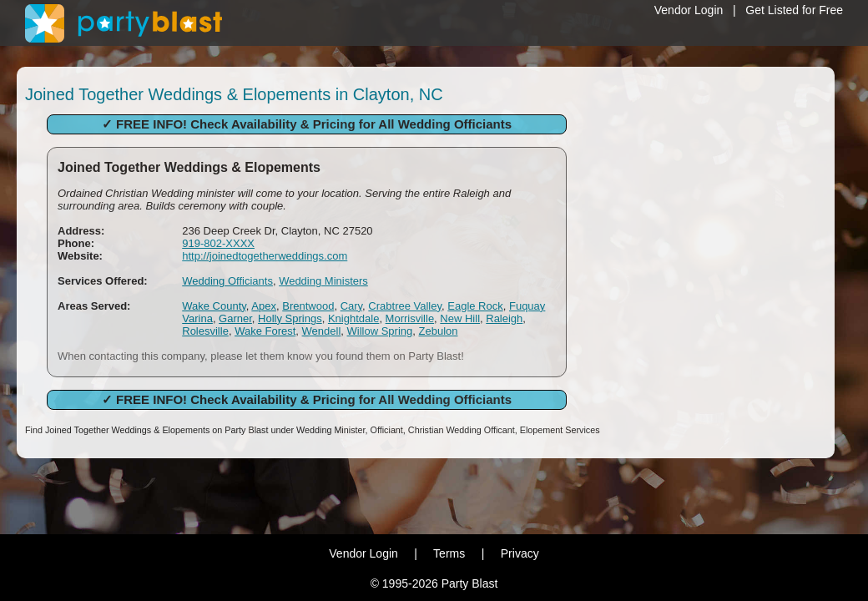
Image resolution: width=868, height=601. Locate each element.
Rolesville (205, 331)
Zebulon (439, 331)
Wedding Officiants (227, 281)
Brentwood (308, 306)
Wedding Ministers (323, 281)
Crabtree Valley (405, 306)
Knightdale (353, 318)
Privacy (520, 553)
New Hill (460, 318)
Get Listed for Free (794, 10)
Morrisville (410, 318)
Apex (264, 306)
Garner (235, 318)
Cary (351, 306)
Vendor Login (689, 10)
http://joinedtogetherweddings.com (265, 256)
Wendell (322, 331)
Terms (449, 553)
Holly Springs (290, 318)
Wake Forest (265, 331)
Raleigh (504, 318)
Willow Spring (380, 331)
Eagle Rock (475, 306)
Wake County (214, 306)
